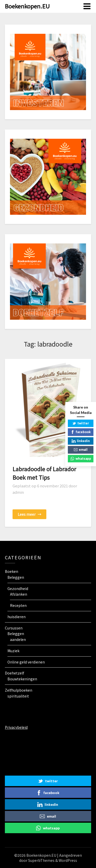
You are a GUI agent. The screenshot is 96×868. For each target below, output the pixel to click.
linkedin (48, 805)
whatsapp (48, 828)
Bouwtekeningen (22, 679)
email (48, 816)
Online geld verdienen (26, 662)
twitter (48, 781)
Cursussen (14, 628)
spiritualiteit (18, 696)
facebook (48, 793)
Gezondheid (18, 588)
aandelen (18, 639)
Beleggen (16, 577)
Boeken (12, 571)
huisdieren (17, 617)
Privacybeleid (16, 727)
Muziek (13, 651)
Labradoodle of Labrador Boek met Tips (44, 473)
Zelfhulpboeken (19, 690)
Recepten (18, 605)
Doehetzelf (14, 673)
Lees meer (29, 514)
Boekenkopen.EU (27, 6)
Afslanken (19, 594)
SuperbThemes (41, 860)
